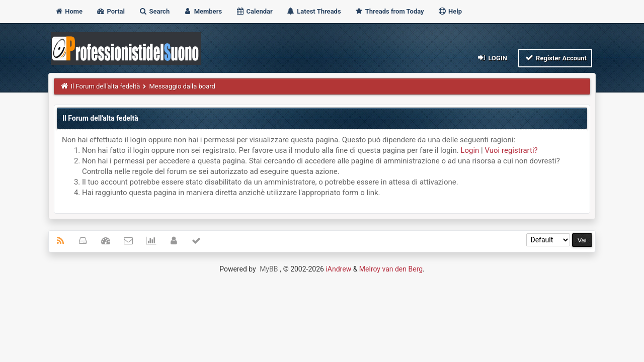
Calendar (254, 11)
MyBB (269, 269)
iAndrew (338, 269)
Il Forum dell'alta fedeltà (106, 86)
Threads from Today (389, 11)
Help (450, 11)
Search (154, 11)
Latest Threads (314, 11)
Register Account (555, 58)
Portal (110, 11)
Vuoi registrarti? (511, 150)
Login (492, 58)
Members (203, 11)
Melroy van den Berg (391, 269)
